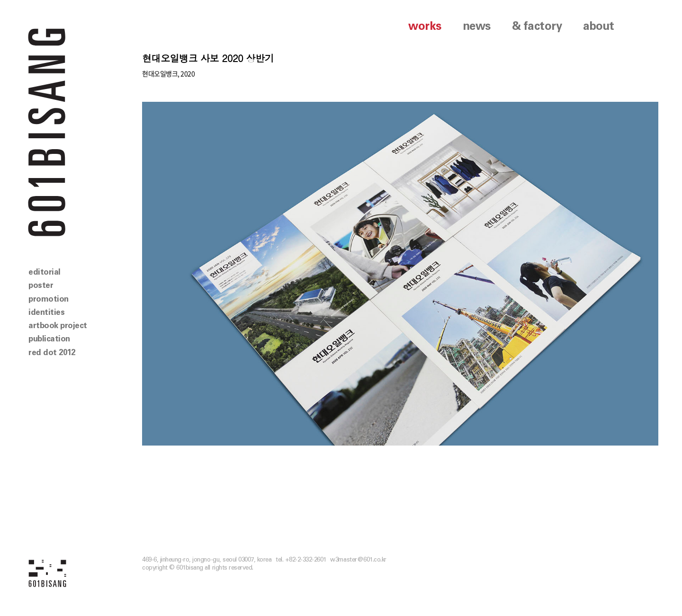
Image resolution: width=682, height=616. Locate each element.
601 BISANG (47, 131)
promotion (49, 299)
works (425, 27)
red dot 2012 (52, 353)
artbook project (58, 326)
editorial (45, 272)
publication (49, 339)
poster (41, 285)
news (477, 27)
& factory (537, 27)
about (599, 27)
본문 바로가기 (0, 0)
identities (46, 312)
